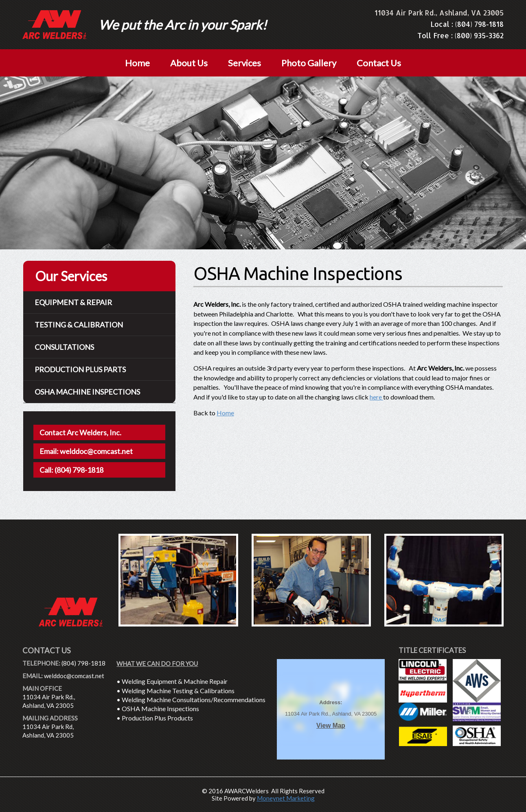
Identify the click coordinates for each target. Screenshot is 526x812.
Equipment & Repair (73, 302)
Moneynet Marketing (286, 798)
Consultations (64, 347)
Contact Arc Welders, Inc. (80, 432)
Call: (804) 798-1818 (71, 470)
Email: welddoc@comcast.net (86, 451)
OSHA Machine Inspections (160, 708)
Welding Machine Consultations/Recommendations (194, 700)
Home (137, 63)
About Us (189, 63)
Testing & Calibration (79, 325)
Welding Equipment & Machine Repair (175, 681)
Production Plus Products (157, 718)
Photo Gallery (309, 63)
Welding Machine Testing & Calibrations (178, 691)
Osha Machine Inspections (87, 392)
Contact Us (379, 63)
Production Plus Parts (80, 369)
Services (244, 63)
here (376, 397)
